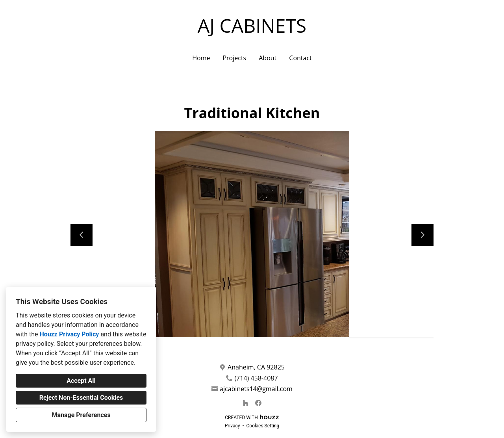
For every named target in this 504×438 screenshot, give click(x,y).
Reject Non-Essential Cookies (81, 398)
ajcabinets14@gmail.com (256, 389)
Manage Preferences (81, 415)
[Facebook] (258, 403)
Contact (300, 58)
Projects (234, 58)
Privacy (233, 426)
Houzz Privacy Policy (69, 334)
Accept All (81, 381)
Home (201, 58)
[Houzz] (246, 403)
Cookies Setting (263, 426)
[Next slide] (422, 235)
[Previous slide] (82, 235)
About (268, 58)
